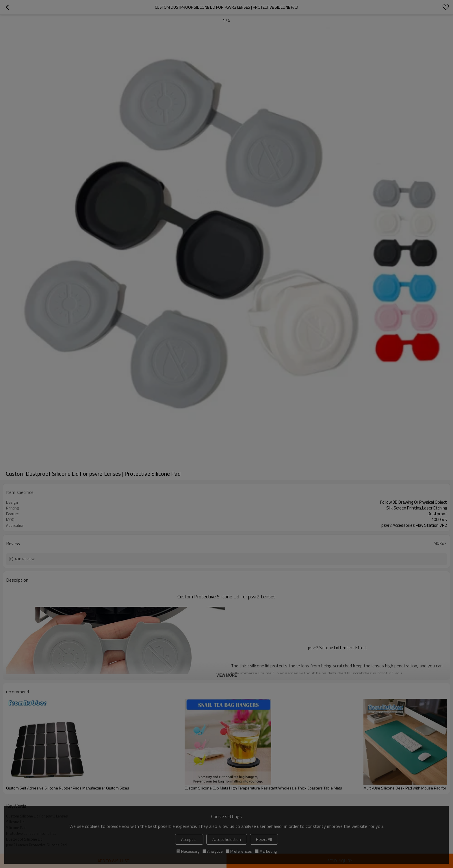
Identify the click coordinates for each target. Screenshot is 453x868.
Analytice (213, 851)
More (439, 543)
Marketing (266, 851)
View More (226, 675)
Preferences (239, 851)
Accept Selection (227, 839)
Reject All (264, 839)
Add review (25, 559)
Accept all (189, 839)
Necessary (188, 851)
